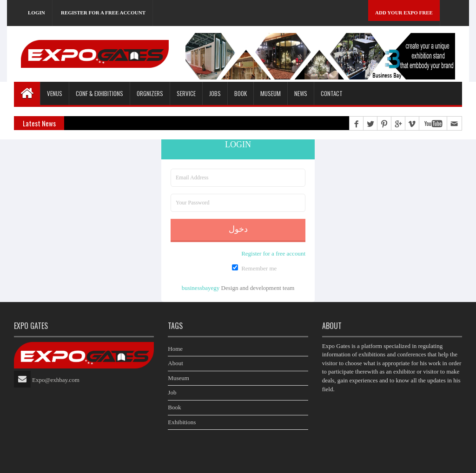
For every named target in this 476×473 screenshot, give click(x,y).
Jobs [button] (215, 93)
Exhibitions (182, 422)
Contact (332, 93)
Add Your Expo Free (404, 13)
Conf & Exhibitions (99, 93)
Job (172, 392)
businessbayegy (201, 288)
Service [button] (186, 93)
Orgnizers (150, 93)
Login (36, 13)
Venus (55, 93)
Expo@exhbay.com (56, 380)
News (301, 93)
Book (174, 407)
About (175, 363)
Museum (271, 93)
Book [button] (241, 93)
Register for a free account (103, 13)
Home (175, 349)
